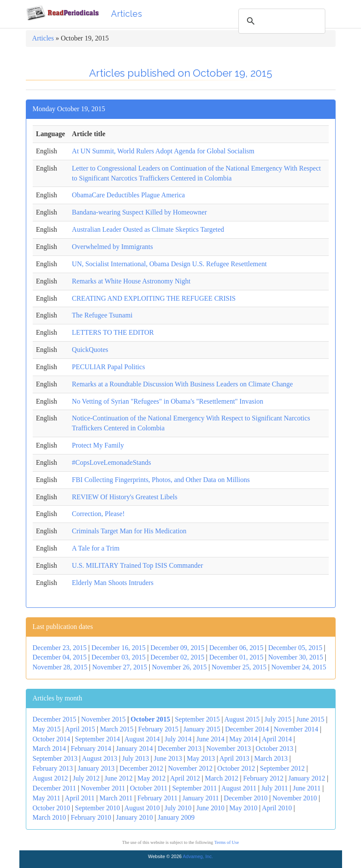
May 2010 (243, 808)
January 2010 (134, 817)
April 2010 (277, 808)
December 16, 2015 (118, 648)
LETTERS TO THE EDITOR (113, 332)
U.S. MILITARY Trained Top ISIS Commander (137, 565)
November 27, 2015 (120, 667)
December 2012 (141, 768)
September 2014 (97, 739)
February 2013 (53, 768)
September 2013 (55, 758)
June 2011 (307, 788)
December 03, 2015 (118, 657)
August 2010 (142, 808)
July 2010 (178, 808)
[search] (281, 21)
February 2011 (157, 798)
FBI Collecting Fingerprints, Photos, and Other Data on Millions (161, 480)
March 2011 (116, 798)
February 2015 (158, 729)
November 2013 (228, 748)
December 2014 (247, 729)
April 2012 (185, 778)
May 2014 (243, 739)
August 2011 (239, 788)
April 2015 (80, 729)
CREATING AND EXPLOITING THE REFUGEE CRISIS (154, 298)
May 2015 (47, 729)
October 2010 (52, 808)
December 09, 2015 (177, 648)
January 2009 (176, 817)
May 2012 (151, 778)
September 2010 (97, 808)
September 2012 (282, 768)
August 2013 (99, 758)
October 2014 (52, 739)
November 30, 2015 (296, 657)
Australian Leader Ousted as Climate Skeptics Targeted (148, 229)
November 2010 (295, 798)
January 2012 (307, 778)
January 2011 (201, 798)
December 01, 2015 (236, 657)
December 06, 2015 (236, 648)
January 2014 (134, 748)
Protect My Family (98, 445)
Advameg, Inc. (198, 856)
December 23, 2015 (60, 648)
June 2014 (210, 739)
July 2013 (136, 758)
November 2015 (103, 719)
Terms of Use (227, 842)
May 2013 (201, 758)
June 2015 (310, 719)
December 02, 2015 (177, 657)
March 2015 (117, 729)
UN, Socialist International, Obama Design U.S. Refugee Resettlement (169, 264)
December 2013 (179, 748)
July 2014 (178, 739)
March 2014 (49, 748)
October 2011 (149, 788)
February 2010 (91, 817)
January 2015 (202, 729)
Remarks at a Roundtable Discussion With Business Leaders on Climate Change (182, 384)
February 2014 (91, 748)
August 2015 (242, 719)
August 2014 (142, 739)
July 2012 (86, 778)
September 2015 (197, 719)
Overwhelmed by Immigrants (112, 247)
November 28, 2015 (60, 667)
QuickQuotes (90, 350)
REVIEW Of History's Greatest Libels (125, 497)
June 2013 (168, 758)
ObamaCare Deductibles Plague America (128, 195)
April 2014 (277, 739)
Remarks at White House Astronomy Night (131, 281)
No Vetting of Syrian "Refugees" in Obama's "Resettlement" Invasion (168, 401)
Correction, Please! (98, 514)
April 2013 (234, 758)
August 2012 (50, 778)
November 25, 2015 (239, 667)
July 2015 (278, 719)
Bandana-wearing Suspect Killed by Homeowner (139, 212)
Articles (127, 14)
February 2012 (263, 778)
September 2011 (194, 788)
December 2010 (246, 798)
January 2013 (96, 768)
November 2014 (296, 729)
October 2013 (275, 748)
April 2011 (80, 798)
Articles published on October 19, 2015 (181, 73)
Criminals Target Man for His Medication (129, 531)
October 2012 (236, 768)
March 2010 (49, 817)
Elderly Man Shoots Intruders (113, 583)
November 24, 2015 (299, 667)
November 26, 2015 (179, 667)
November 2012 (190, 768)
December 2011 (54, 788)
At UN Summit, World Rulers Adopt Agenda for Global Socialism (163, 151)
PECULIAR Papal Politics (108, 367)
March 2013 (271, 758)
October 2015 (151, 719)
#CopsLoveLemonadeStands (111, 462)
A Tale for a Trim (96, 548)
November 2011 (103, 788)
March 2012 (222, 778)
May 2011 (47, 798)
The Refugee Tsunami (102, 315)
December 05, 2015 (295, 648)
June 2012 (119, 778)
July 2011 (275, 788)
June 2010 (210, 808)
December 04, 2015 (60, 657)
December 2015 (55, 719)
